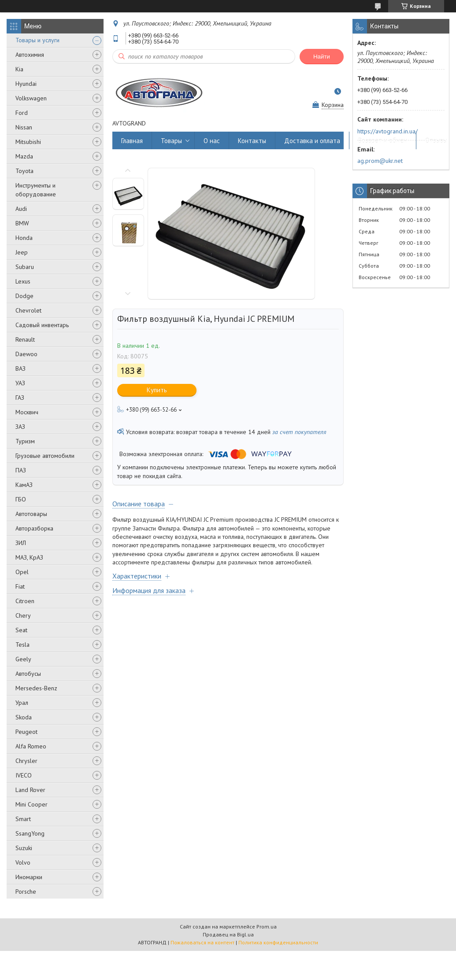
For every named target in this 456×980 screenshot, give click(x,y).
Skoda (24, 717)
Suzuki (24, 848)
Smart (23, 819)
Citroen (25, 601)
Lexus (23, 281)
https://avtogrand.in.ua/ (387, 131)
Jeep (22, 252)
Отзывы (436, 141)
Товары (171, 141)
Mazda (24, 156)
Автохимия (30, 55)
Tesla (22, 645)
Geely (23, 659)
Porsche (26, 892)
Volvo (23, 862)
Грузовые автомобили (45, 456)
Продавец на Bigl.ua (228, 934)
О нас (212, 141)
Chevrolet (28, 310)
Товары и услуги (37, 40)
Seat (21, 630)
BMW (22, 223)
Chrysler (26, 761)
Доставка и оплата (312, 141)
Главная (132, 141)
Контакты (252, 141)
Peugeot (26, 732)
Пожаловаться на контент (202, 942)
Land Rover (30, 790)
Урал (22, 703)
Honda (24, 238)
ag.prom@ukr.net (380, 161)
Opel (22, 572)
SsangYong (30, 833)
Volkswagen (31, 98)
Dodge (24, 296)
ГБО (21, 499)
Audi (21, 209)
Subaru (25, 267)
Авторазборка (34, 528)
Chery (23, 615)
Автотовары (31, 514)
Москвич (27, 412)
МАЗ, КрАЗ (29, 557)
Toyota (24, 171)
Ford (22, 113)
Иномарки (29, 877)
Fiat (20, 586)
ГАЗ (20, 398)
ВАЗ (20, 368)
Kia (19, 69)
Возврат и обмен (383, 141)
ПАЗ (21, 470)
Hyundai (26, 84)
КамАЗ (24, 485)
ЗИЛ (21, 543)
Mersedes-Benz (36, 688)
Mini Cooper (32, 804)
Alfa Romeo (31, 746)
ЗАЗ (20, 427)
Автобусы (28, 674)
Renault (25, 339)
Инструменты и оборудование (36, 190)
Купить (157, 390)
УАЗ (20, 383)
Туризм (25, 441)
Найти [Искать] (322, 57)
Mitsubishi (28, 142)
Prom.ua (267, 927)
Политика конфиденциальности (278, 942)
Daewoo (26, 354)
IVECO (24, 775)
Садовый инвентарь (42, 325)
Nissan (24, 127)
